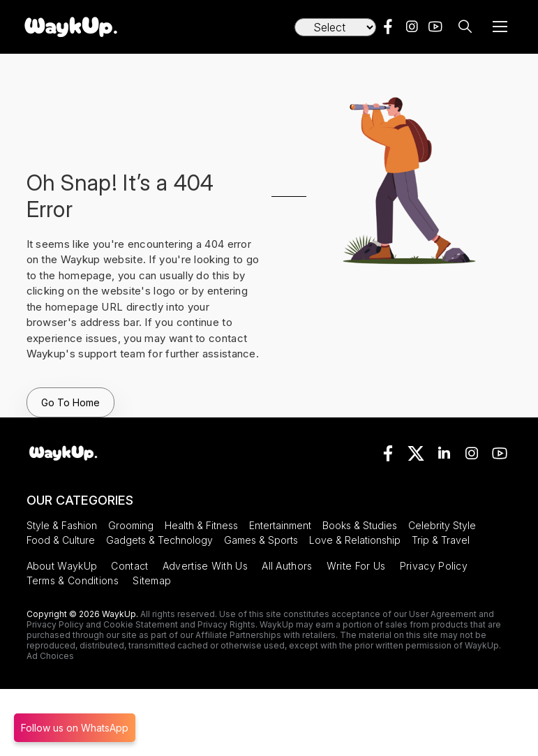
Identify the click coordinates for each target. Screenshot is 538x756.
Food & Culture (61, 540)
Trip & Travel (441, 540)
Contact (129, 566)
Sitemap (152, 580)
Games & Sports (261, 540)
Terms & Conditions (73, 580)
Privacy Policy (434, 566)
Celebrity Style (442, 525)
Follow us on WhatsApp (75, 728)
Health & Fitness (201, 525)
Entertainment (280, 525)
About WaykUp (62, 566)
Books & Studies (360, 525)
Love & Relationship (355, 540)
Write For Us (356, 566)
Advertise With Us (205, 566)
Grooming (131, 525)
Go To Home (70, 402)
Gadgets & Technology (159, 540)
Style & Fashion (62, 525)
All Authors (287, 566)
